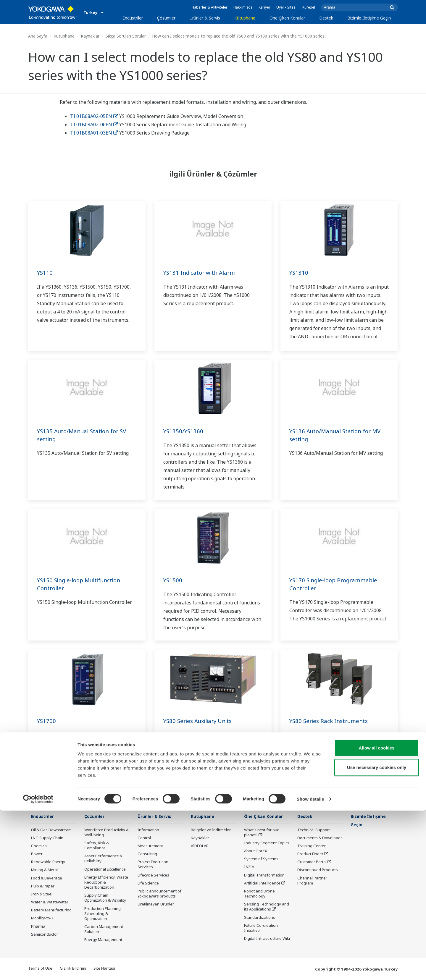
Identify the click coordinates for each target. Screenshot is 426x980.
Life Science (148, 883)
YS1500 (173, 580)
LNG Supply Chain (47, 838)
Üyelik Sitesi (286, 7)
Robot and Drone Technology (259, 894)
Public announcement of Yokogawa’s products (159, 894)
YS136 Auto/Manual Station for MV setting (338, 435)
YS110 (45, 273)
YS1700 (47, 721)
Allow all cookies (377, 917)
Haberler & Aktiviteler (210, 7)
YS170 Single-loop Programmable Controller (337, 584)
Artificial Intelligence (262, 883)
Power (37, 854)
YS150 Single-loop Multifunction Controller (82, 584)
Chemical (39, 846)
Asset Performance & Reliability (103, 859)
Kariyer (264, 7)
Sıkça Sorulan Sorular (126, 36)
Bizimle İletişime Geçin (369, 18)
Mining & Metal (44, 870)
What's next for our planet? (261, 833)
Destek (326, 18)
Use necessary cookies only (377, 937)
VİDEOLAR (200, 846)
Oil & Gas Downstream (51, 830)
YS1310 (299, 273)
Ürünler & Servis (205, 18)
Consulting (147, 854)
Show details (310, 968)
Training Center (312, 846)
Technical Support (314, 830)
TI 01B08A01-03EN (94, 133)
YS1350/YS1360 (184, 431)
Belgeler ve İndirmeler (211, 830)
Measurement (150, 846)
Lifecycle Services (153, 875)
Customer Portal (312, 862)
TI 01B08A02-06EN (94, 124)
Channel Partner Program (312, 881)
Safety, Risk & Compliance (97, 846)
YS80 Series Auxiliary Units (200, 721)
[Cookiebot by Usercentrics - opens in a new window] (38, 968)
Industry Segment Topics (267, 843)
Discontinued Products (318, 870)
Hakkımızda (243, 7)
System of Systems (261, 859)
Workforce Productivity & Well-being (106, 833)
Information (148, 830)
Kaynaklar (90, 36)
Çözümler (166, 18)
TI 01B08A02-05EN (94, 116)
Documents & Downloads (320, 838)
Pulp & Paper (43, 886)
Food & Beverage (47, 878)
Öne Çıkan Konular (287, 18)
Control (144, 838)
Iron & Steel (42, 894)
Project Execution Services (153, 865)
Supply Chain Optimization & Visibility (105, 898)
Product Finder (310, 854)
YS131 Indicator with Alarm (201, 273)
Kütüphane (245, 18)
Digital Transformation (264, 875)
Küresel (309, 7)
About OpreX (256, 851)
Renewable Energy (48, 862)
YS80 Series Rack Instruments (331, 721)
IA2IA (249, 867)
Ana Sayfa (38, 36)
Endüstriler (133, 18)
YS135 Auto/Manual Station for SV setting (84, 435)
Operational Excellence (105, 869)
